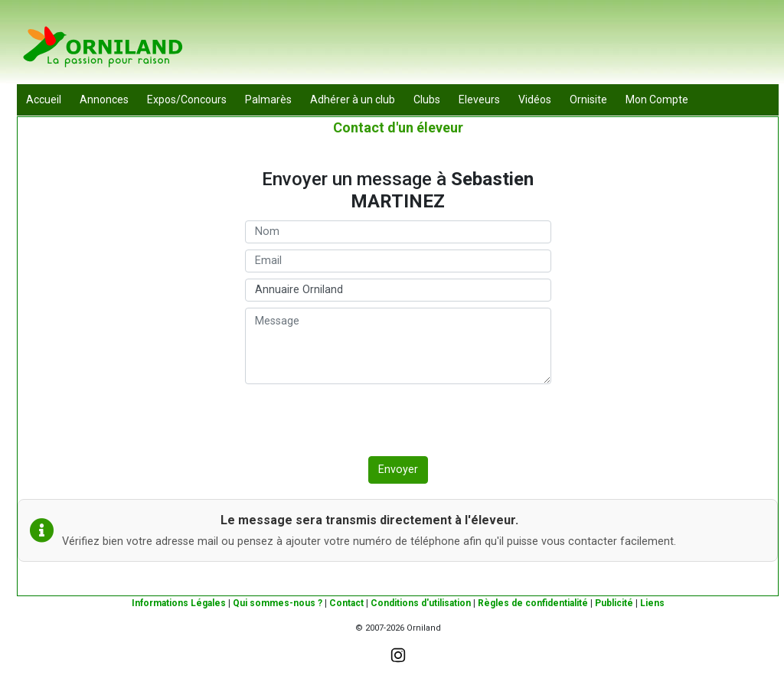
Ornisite (588, 99)
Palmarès (268, 99)
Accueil (44, 99)
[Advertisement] (500, 46)
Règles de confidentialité (533, 603)
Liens (652, 603)
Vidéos (535, 99)
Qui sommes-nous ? (278, 603)
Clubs (427, 99)
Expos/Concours (187, 99)
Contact (346, 603)
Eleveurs (479, 99)
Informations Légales (179, 603)
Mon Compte (657, 99)
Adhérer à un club (353, 99)
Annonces (104, 99)
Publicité (614, 603)
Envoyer (398, 470)
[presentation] (361, 420)
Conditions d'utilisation (421, 603)
